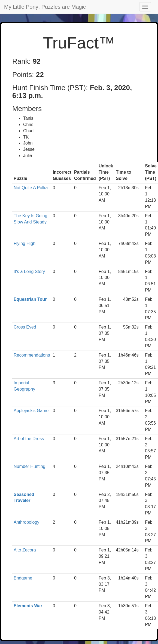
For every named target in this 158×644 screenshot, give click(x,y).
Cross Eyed (25, 327)
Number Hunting (30, 466)
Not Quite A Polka (31, 188)
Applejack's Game (31, 411)
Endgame (23, 578)
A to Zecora (25, 550)
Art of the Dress (29, 439)
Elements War (28, 606)
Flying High (25, 243)
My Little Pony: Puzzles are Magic (45, 7)
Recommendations (32, 355)
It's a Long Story (29, 272)
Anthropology (26, 522)
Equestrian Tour (30, 299)
